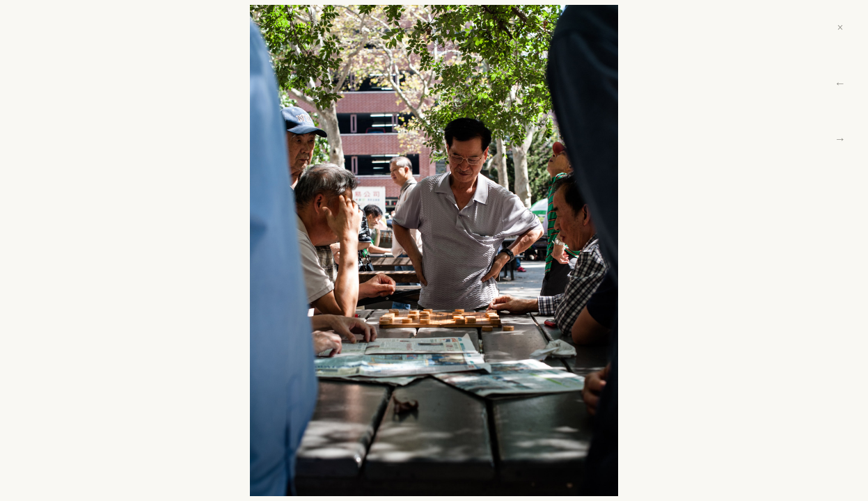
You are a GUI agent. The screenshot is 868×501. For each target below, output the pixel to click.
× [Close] (840, 27)
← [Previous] (840, 83)
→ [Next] (840, 139)
